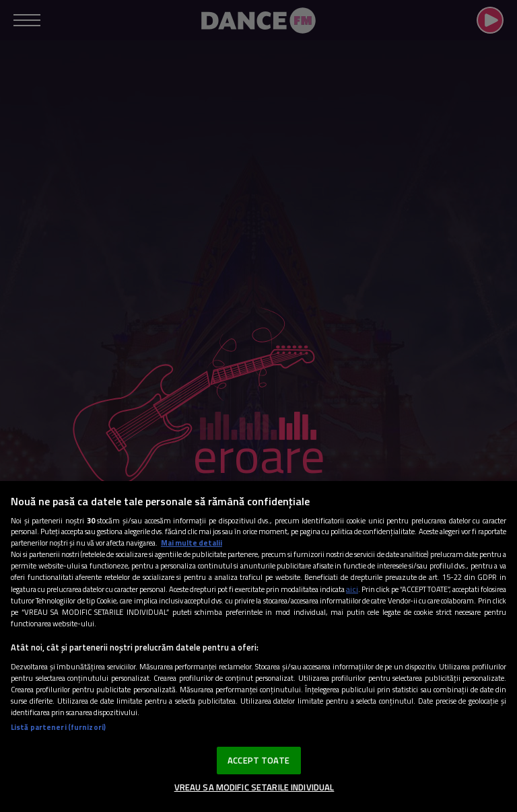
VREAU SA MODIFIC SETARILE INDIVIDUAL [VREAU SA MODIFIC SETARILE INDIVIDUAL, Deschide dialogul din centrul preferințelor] (254, 787)
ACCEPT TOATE (258, 760)
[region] (258, 647)
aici (352, 589)
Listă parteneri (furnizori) (58, 727)
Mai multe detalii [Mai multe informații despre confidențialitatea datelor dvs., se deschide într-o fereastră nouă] (192, 543)
